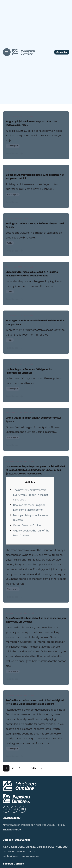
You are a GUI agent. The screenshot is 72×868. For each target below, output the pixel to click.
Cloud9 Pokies (55, 825)
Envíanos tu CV (12, 829)
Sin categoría (12, 146)
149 (33, 768)
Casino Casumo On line (27, 525)
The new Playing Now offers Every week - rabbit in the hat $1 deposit (31, 495)
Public (10, 243)
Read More (14, 153)
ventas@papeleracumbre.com (21, 856)
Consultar (62, 52)
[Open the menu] (7, 52)
